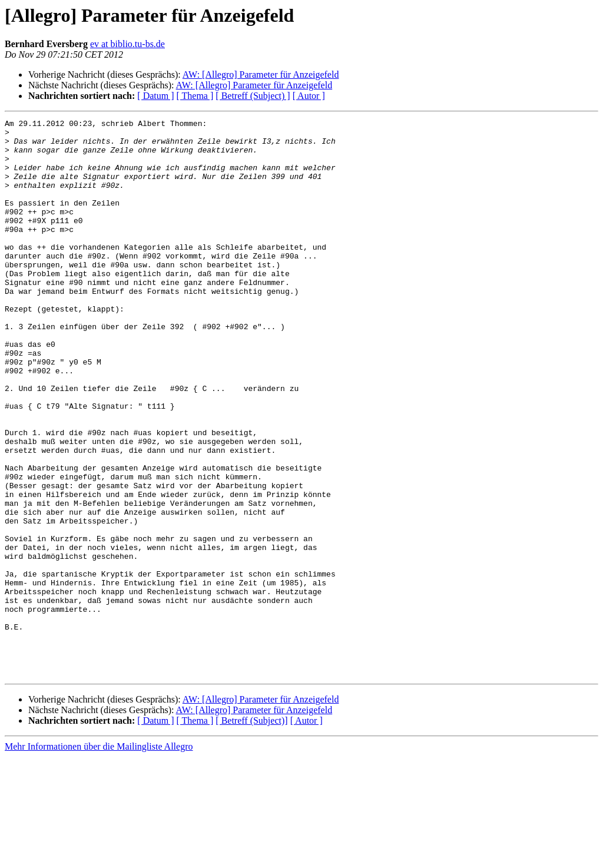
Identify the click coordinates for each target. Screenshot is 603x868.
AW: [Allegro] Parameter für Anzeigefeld (261, 74)
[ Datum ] (155, 96)
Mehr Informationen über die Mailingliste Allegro (99, 858)
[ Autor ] (309, 96)
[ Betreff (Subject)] (251, 832)
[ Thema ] (195, 96)
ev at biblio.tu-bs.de (127, 44)
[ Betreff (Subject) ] (253, 96)
